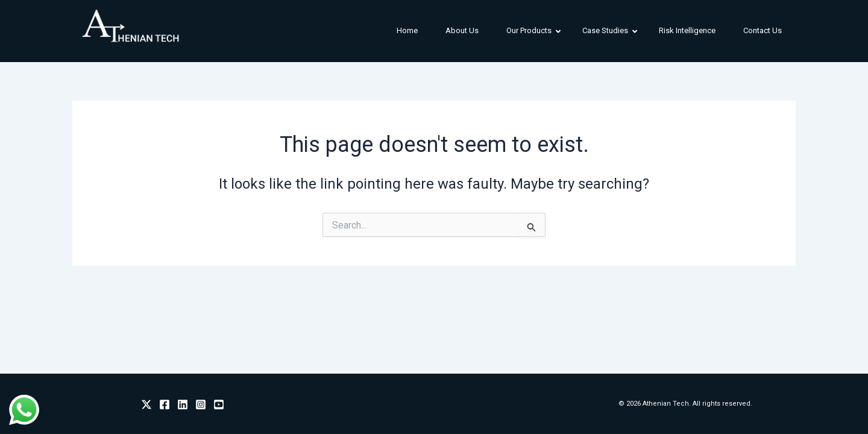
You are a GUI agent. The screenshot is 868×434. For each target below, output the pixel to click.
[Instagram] (201, 404)
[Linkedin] (183, 404)
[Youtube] (219, 404)
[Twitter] (146, 404)
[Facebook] (165, 404)
